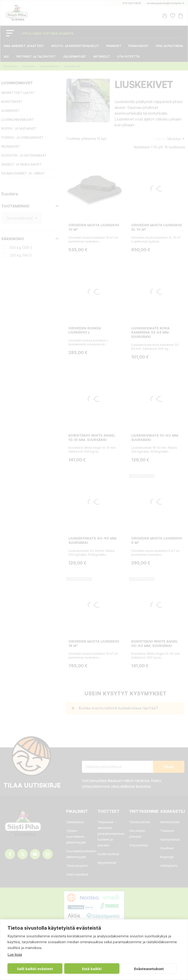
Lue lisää (15, 954)
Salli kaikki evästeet (35, 969)
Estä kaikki (92, 969)
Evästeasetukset (149, 969)
